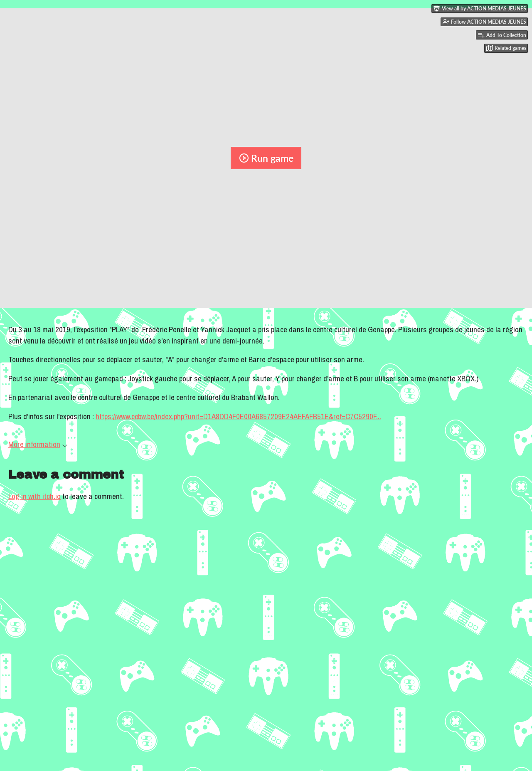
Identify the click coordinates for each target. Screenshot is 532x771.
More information (38, 444)
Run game (266, 158)
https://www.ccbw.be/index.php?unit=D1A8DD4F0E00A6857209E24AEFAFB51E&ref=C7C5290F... (238, 416)
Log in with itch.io (34, 496)
